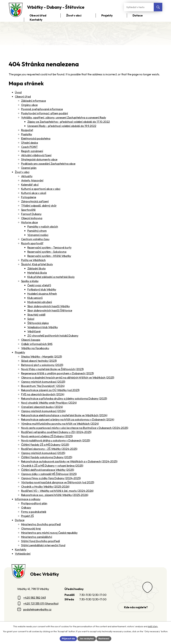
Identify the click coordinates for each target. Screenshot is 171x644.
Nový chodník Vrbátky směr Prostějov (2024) (49, 403)
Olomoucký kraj (31, 529)
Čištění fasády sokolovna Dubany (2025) (47, 457)
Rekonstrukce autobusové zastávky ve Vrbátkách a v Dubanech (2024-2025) (69, 461)
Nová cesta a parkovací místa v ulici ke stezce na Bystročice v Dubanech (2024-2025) (75, 428)
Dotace (20, 520)
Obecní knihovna (32, 218)
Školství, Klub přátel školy (37, 264)
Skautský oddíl (36, 315)
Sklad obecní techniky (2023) (39, 361)
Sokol (31, 319)
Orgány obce (29, 105)
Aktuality (27, 176)
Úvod (18, 92)
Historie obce (29, 222)
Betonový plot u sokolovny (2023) (42, 365)
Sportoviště (28, 210)
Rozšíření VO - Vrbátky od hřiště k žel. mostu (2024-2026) (57, 491)
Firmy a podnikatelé (34, 512)
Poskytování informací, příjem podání (45, 113)
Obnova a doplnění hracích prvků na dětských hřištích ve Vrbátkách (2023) (68, 378)
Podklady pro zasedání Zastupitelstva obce (48, 164)
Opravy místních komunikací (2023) (43, 382)
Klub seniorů (35, 298)
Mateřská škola (37, 273)
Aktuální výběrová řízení (36, 155)
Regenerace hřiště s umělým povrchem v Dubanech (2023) (57, 373)
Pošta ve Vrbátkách (33, 260)
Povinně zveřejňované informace (42, 109)
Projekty (20, 352)
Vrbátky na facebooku (35, 348)
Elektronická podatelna (36, 138)
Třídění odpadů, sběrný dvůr (39, 206)
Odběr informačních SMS (37, 344)
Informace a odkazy (28, 499)
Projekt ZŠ (27, 516)
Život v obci (22, 172)
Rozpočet (27, 130)
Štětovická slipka (38, 323)
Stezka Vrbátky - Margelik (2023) (42, 357)
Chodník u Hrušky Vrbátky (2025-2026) (45, 487)
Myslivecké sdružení (40, 302)
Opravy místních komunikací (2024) (43, 411)
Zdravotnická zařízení (35, 201)
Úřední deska (30, 143)
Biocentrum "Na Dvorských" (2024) (43, 386)
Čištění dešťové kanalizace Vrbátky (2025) (48, 470)
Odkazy (26, 508)
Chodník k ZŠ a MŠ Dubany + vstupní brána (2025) (52, 466)
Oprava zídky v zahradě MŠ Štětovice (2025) (49, 474)
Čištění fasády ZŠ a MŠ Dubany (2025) (45, 445)
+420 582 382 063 (35, 598)
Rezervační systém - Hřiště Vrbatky (49, 256)
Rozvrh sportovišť (32, 243)
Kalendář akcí (30, 185)
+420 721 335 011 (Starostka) (41, 604)
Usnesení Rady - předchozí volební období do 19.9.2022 (62, 126)
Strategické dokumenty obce (39, 159)
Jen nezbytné (87, 638)
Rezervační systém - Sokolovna (47, 252)
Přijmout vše (68, 638)
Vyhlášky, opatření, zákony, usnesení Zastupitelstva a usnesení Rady (64, 118)
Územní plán (29, 168)
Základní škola (36, 268)
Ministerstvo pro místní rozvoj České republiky (49, 533)
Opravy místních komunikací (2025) (43, 453)
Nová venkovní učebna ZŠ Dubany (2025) (47, 436)
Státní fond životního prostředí (40, 541)
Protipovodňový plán (34, 503)
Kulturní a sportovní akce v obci (41, 189)
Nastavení (104, 638)
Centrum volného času (35, 239)
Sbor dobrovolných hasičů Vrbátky (49, 306)
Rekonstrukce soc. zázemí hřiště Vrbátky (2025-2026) (55, 495)
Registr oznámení (32, 151)
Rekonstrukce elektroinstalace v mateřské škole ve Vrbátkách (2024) (64, 415)
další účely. (153, 626)
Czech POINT (29, 147)
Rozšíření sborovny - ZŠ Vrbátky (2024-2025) (49, 449)
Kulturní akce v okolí (34, 193)
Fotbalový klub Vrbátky (42, 289)
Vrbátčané (34, 331)
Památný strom (37, 231)
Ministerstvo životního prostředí (41, 524)
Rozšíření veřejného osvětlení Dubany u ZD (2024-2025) (56, 432)
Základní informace (34, 101)
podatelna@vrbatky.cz (37, 609)
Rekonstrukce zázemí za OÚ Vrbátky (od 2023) (50, 390)
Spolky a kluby (30, 281)
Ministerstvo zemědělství (37, 537)
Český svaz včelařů (39, 285)
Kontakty (21, 549)
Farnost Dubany (31, 214)
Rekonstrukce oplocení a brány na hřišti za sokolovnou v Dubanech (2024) (68, 419)
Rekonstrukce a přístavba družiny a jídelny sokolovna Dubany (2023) (64, 399)
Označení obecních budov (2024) (42, 407)
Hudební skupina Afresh (42, 294)
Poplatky (27, 134)
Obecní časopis (31, 340)
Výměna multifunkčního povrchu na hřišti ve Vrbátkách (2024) (60, 424)
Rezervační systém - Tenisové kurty (49, 248)
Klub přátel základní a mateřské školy (51, 277)
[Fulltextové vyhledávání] (139, 7)
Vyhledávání (23, 554)
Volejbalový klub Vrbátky (43, 327)
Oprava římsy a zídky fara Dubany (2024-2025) (51, 478)
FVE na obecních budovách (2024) (43, 394)
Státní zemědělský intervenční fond (43, 545)
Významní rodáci (38, 235)
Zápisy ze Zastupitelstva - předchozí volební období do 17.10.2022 (69, 122)
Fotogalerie (29, 197)
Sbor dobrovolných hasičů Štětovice (50, 310)
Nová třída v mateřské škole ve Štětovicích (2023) (52, 369)
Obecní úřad (23, 97)
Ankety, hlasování (32, 180)
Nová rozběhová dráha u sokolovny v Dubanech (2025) (56, 440)
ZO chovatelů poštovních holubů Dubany (53, 336)
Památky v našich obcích (43, 227)
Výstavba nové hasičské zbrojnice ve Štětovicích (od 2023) (58, 482)
